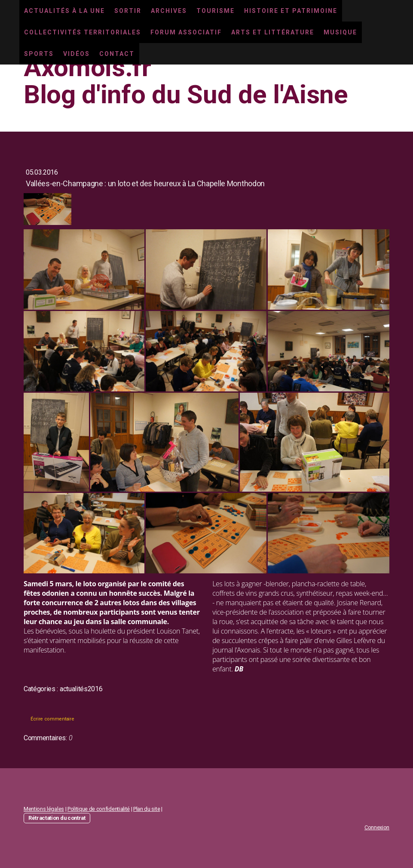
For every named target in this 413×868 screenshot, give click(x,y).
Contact (117, 54)
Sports (39, 54)
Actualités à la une (64, 11)
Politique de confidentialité (99, 809)
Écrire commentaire (52, 719)
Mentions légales (44, 809)
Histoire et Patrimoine (291, 11)
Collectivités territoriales (83, 32)
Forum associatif (186, 32)
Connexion (377, 827)
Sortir (128, 11)
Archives (169, 11)
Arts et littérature (273, 32)
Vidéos (76, 54)
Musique (340, 32)
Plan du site (147, 809)
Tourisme (216, 11)
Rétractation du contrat (57, 818)
